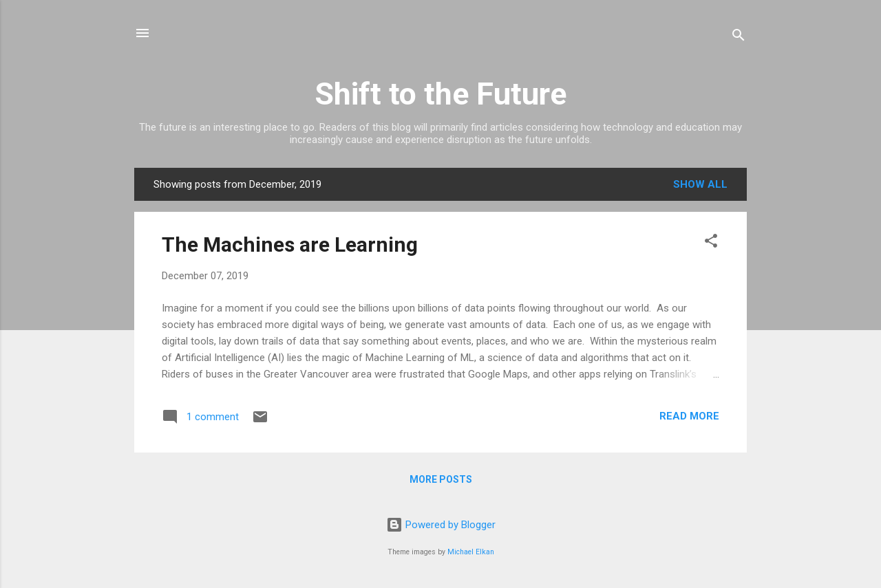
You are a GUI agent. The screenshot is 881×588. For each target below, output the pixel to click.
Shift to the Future (440, 94)
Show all (700, 184)
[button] (711, 243)
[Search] (739, 37)
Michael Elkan (471, 552)
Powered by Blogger (441, 525)
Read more (689, 416)
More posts (441, 479)
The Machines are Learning (290, 244)
